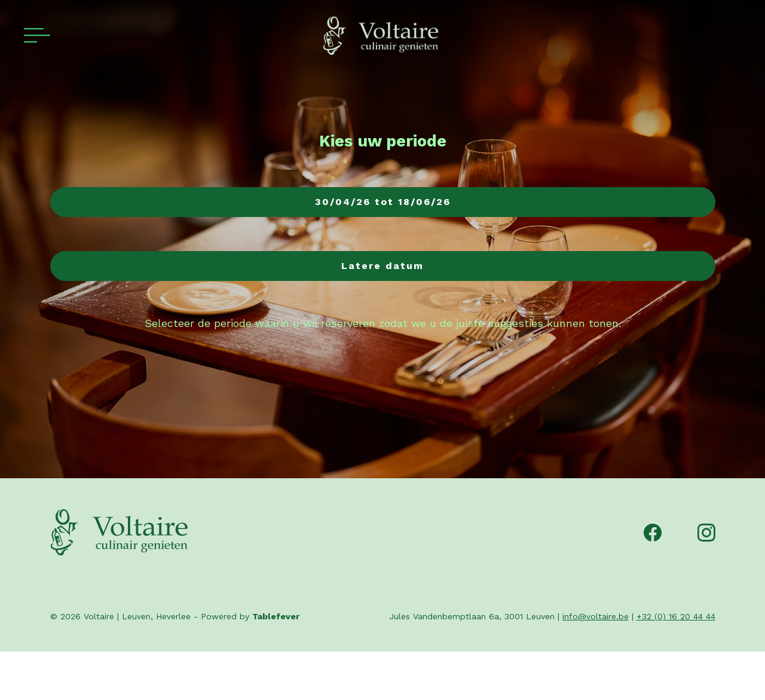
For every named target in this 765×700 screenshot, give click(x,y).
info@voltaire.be (596, 616)
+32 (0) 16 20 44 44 (676, 616)
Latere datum (382, 266)
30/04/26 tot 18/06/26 (383, 202)
